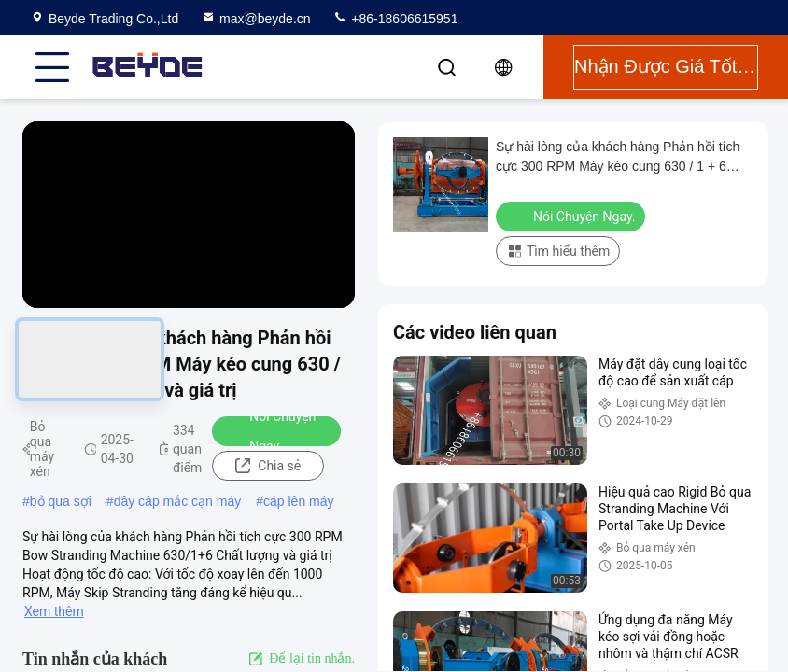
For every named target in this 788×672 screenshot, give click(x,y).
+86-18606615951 (395, 19)
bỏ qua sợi (61, 501)
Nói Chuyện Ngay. (270, 431)
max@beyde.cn (255, 19)
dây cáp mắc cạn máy (178, 501)
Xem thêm (54, 611)
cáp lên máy (298, 501)
